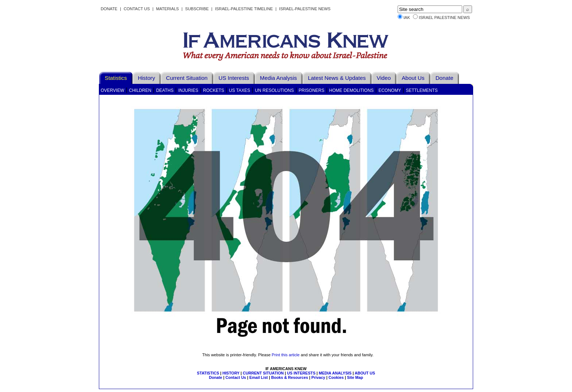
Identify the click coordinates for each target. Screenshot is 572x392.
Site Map (355, 377)
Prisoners (312, 90)
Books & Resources (289, 377)
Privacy (318, 377)
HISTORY (231, 373)
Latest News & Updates (337, 78)
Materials (168, 9)
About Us (413, 78)
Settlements (422, 90)
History (146, 78)
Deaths (165, 90)
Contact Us (137, 9)
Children (140, 90)
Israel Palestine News (444, 18)
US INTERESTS (301, 373)
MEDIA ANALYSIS (335, 373)
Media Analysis (279, 78)
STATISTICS (208, 373)
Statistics (116, 78)
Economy (390, 90)
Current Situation (187, 78)
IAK (407, 18)
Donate (109, 9)
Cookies (336, 377)
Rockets (213, 90)
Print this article (286, 355)
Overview (112, 90)
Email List (259, 377)
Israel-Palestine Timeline (244, 9)
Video (384, 78)
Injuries (188, 90)
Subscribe (197, 9)
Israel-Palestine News (305, 9)
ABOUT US (365, 373)
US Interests (234, 78)
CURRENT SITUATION (263, 373)
